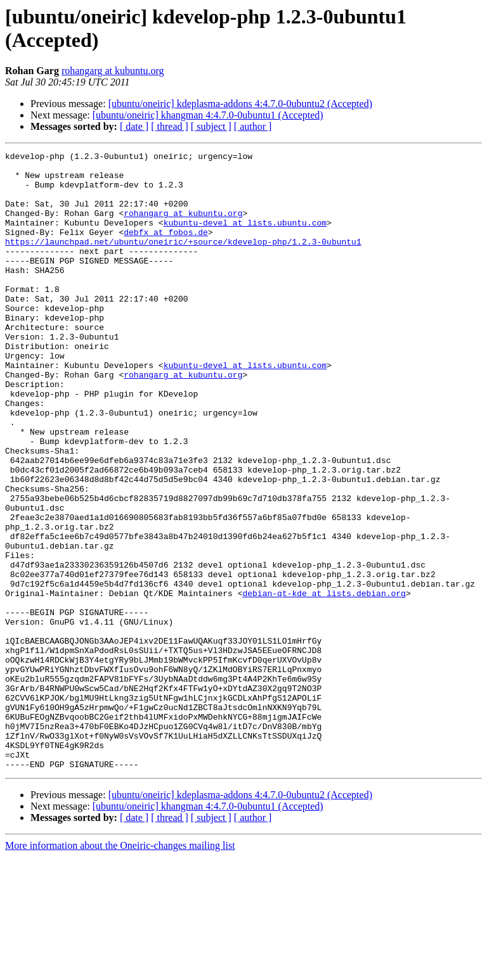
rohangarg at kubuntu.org (113, 71)
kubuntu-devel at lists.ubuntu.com (245, 238)
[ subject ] (211, 126)
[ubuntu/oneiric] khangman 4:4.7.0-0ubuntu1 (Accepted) (208, 115)
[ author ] (253, 126)
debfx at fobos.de (166, 249)
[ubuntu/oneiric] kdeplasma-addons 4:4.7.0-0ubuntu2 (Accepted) (240, 104)
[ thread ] (170, 126)
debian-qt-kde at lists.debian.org (324, 682)
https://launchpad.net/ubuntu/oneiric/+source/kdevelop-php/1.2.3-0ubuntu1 (183, 260)
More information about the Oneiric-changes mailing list (120, 969)
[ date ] (134, 126)
